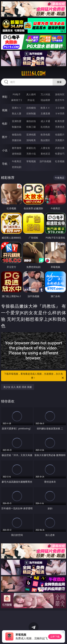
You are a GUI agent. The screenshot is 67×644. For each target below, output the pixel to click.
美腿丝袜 (17, 140)
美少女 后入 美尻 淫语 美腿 (18, 387)
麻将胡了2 (17, 100)
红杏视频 (60, 161)
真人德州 (31, 94)
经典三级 (31, 127)
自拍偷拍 (31, 108)
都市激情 (17, 148)
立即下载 (55, 637)
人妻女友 (45, 148)
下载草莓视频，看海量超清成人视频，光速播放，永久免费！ (34, 376)
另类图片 (60, 140)
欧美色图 (45, 135)
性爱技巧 (60, 154)
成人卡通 (45, 121)
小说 (5, 150)
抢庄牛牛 (60, 100)
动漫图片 (60, 135)
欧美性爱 (60, 121)
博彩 (5, 97)
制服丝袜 (17, 127)
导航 (5, 164)
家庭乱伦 (31, 148)
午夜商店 (17, 161)
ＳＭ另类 (60, 113)
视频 (5, 110)
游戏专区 (60, 94)
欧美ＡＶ (45, 108)
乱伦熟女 (45, 127)
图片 (5, 137)
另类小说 (31, 154)
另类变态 (60, 127)
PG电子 (17, 94)
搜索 (59, 82)
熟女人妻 (17, 113)
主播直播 (45, 113)
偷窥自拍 (17, 135)
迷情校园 (17, 154)
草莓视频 (31, 161)
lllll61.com (33, 73)
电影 (5, 124)
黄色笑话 (45, 154)
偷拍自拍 (31, 121)
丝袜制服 (31, 113)
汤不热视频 (45, 161)
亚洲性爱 (17, 121)
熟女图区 (45, 140)
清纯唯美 (31, 140)
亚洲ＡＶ (17, 108)
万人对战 (45, 94)
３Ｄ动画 (60, 108)
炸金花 (31, 100)
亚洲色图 (31, 135)
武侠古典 (60, 148)
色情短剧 (17, 167)
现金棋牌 (45, 100)
